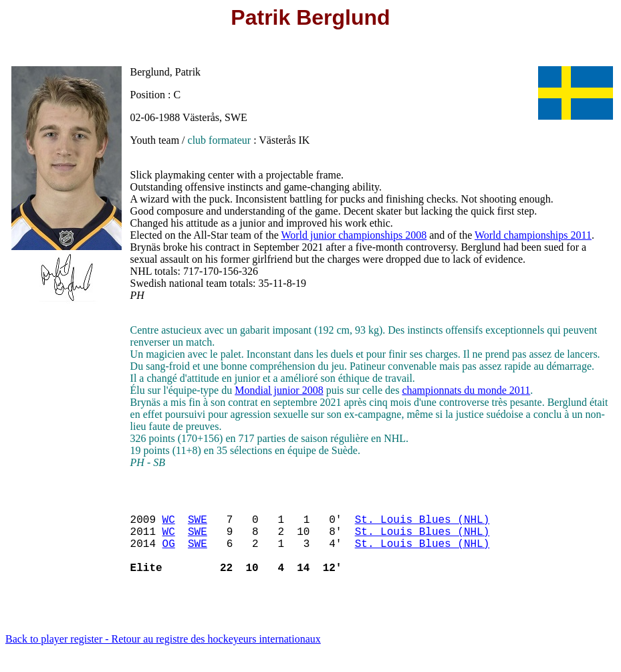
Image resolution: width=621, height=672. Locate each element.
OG (169, 554)
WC (169, 524)
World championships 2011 (533, 235)
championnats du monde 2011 (466, 390)
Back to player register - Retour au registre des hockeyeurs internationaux (163, 655)
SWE (198, 524)
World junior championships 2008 (354, 235)
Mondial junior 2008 (279, 390)
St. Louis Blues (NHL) (422, 524)
